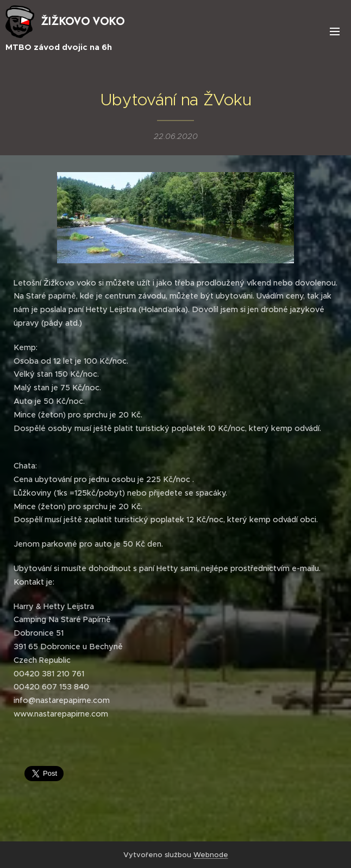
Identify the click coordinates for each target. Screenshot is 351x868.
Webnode (211, 855)
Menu (335, 31)
